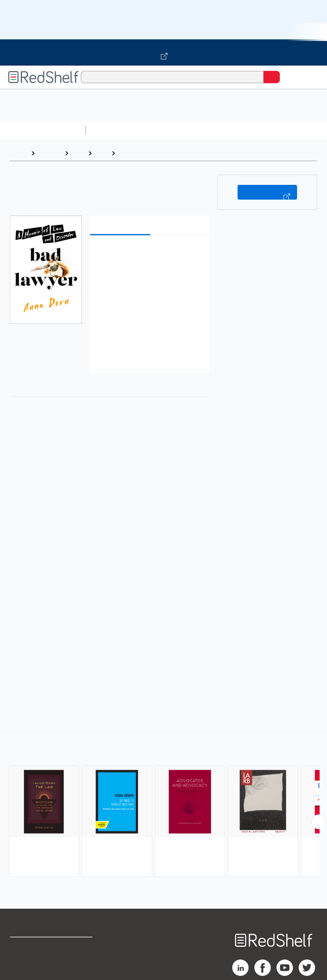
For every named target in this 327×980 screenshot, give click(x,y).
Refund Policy (85, 965)
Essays (130, 153)
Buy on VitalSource (267, 192)
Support (21, 965)
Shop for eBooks (34, 947)
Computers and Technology (234, 130)
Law (78, 153)
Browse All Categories (43, 130)
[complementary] (163, 806)
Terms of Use (84, 947)
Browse (50, 153)
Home (18, 153)
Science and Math (161, 130)
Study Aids (111, 130)
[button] (149, 254)
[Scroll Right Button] (319, 822)
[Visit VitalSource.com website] (163, 52)
